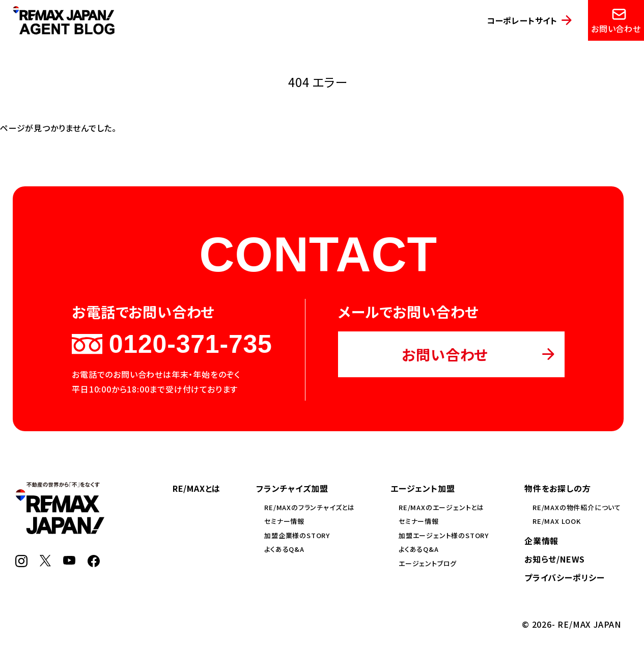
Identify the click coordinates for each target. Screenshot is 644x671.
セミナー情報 (284, 521)
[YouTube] (69, 561)
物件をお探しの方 (557, 488)
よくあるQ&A (284, 549)
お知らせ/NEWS (555, 559)
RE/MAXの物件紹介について (577, 507)
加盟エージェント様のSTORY (444, 535)
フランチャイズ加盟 (292, 488)
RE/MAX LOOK (557, 521)
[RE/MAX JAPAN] (60, 530)
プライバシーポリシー (565, 577)
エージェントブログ (428, 563)
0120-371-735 (172, 344)
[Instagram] (21, 564)
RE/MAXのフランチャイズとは (310, 507)
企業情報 (541, 541)
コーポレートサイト (522, 20)
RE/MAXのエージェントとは (441, 507)
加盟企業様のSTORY (297, 535)
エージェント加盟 (423, 488)
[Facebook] (94, 564)
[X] (45, 563)
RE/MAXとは (197, 488)
